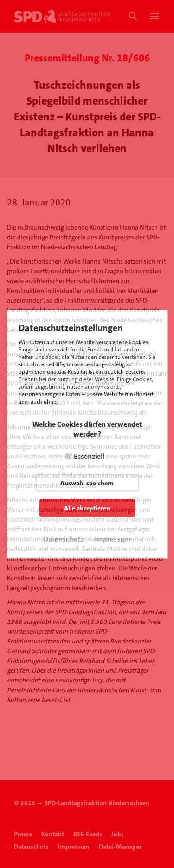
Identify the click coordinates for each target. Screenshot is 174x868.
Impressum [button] (113, 539)
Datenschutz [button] (63, 539)
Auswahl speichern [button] (87, 483)
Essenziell (89, 456)
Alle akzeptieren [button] (87, 508)
